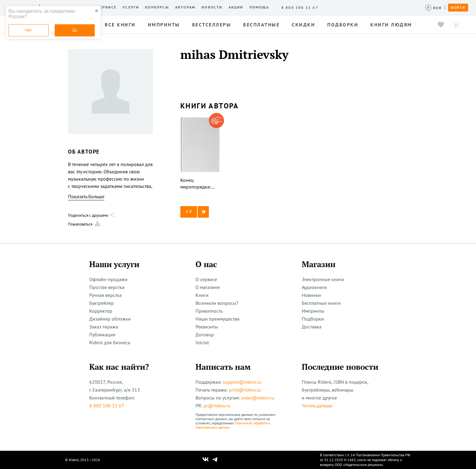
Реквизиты (207, 327)
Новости (212, 7)
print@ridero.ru (245, 390)
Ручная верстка (105, 295)
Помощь (259, 7)
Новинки (311, 295)
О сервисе (105, 7)
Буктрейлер (102, 303)
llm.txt (202, 342)
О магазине (208, 287)
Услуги (131, 7)
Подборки (313, 319)
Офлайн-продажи (108, 279)
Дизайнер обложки (110, 319)
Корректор (101, 311)
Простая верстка (107, 287)
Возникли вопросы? (217, 303)
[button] (200, 212)
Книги (202, 295)
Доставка (312, 327)
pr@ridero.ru (217, 406)
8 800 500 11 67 (107, 406)
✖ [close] (97, 11)
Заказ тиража (104, 327)
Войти (458, 8)
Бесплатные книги (321, 303)
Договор (205, 335)
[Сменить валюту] (434, 8)
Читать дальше (317, 406)
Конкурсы (157, 7)
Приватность (209, 311)
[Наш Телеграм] (215, 460)
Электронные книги (323, 279)
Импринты (313, 311)
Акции (236, 7)
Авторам (185, 7)
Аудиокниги (314, 287)
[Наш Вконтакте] (206, 460)
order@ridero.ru (258, 398)
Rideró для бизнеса (110, 342)
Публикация (102, 335)
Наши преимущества (218, 319)
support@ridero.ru (242, 382)
